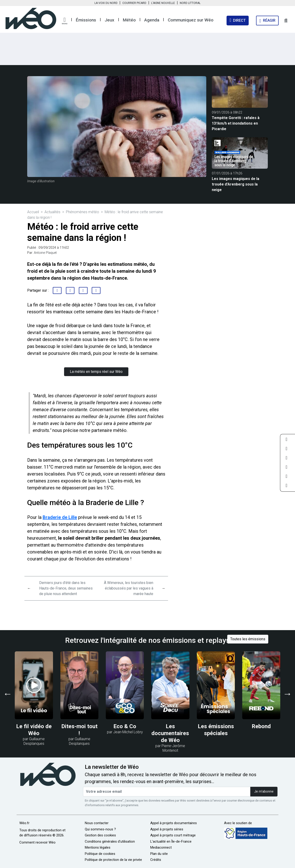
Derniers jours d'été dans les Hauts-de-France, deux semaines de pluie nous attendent (66, 588)
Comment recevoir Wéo (37, 842)
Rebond (261, 726)
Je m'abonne (264, 792)
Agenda (152, 20)
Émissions (86, 20)
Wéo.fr (24, 823)
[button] (65, 21)
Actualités (52, 212)
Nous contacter (97, 823)
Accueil (33, 212)
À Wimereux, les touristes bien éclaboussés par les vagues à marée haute (129, 588)
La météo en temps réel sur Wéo (96, 372)
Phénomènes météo (83, 212)
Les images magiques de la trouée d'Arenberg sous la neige (236, 184)
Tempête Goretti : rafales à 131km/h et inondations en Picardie (236, 123)
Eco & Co (125, 726)
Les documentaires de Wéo (170, 733)
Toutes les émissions (248, 639)
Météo (129, 20)
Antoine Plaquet (45, 253)
